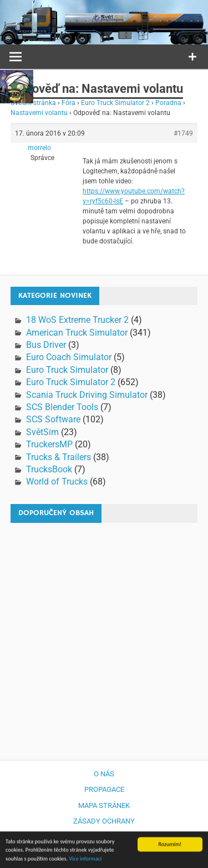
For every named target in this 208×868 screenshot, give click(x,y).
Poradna (168, 103)
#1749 (183, 133)
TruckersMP (49, 444)
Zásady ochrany (104, 821)
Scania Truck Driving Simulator (87, 395)
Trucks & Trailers (59, 457)
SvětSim (42, 432)
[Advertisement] (104, 636)
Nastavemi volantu (39, 113)
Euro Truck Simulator (67, 370)
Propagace (104, 789)
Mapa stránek (104, 805)
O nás (104, 774)
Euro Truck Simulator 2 (115, 103)
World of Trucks (57, 482)
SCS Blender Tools (62, 407)
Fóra (69, 103)
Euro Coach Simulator (69, 357)
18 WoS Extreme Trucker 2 (77, 320)
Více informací (85, 860)
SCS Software (53, 419)
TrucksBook (49, 469)
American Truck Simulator (77, 333)
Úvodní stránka (33, 103)
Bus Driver (46, 345)
